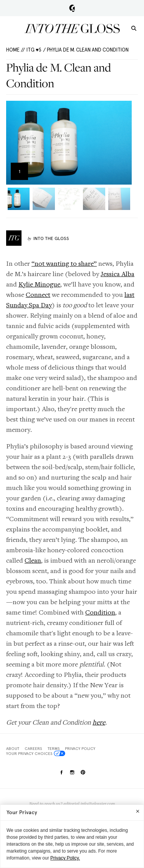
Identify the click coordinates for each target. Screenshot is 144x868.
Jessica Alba (118, 274)
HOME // (16, 50)
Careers (33, 748)
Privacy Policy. (65, 858)
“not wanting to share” (64, 263)
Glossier (72, 8)
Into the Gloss (72, 28)
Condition (100, 612)
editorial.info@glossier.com (89, 804)
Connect (38, 294)
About (13, 748)
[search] (134, 28)
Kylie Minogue (39, 284)
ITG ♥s (34, 50)
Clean (33, 560)
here (99, 722)
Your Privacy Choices (36, 753)
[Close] (138, 811)
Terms (54, 748)
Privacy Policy (80, 748)
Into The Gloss (51, 238)
